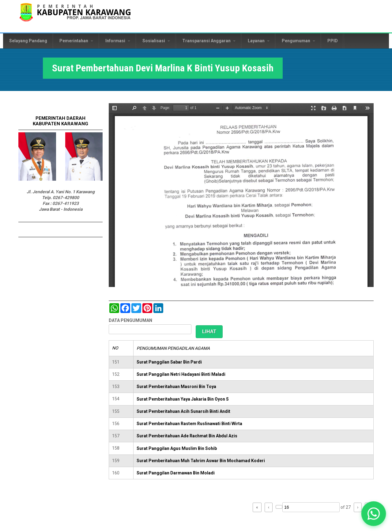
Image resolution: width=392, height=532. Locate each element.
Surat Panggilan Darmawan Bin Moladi (176, 473)
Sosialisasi (156, 41)
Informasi (118, 41)
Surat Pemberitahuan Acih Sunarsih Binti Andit (183, 411)
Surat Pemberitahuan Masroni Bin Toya (176, 387)
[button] (374, 514)
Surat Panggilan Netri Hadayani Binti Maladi (181, 374)
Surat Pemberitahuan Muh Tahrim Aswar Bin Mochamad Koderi (201, 461)
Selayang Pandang (28, 41)
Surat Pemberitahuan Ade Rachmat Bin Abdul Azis (187, 436)
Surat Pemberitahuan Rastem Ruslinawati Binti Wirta (189, 424)
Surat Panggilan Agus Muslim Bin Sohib (177, 448)
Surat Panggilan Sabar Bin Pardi (169, 362)
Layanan (259, 41)
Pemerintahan (76, 41)
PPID (333, 41)
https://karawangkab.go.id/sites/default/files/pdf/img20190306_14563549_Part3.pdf (241, 195)
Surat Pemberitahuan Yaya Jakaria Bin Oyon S (183, 399)
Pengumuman (298, 41)
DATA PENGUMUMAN (130, 320)
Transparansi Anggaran (209, 41)
